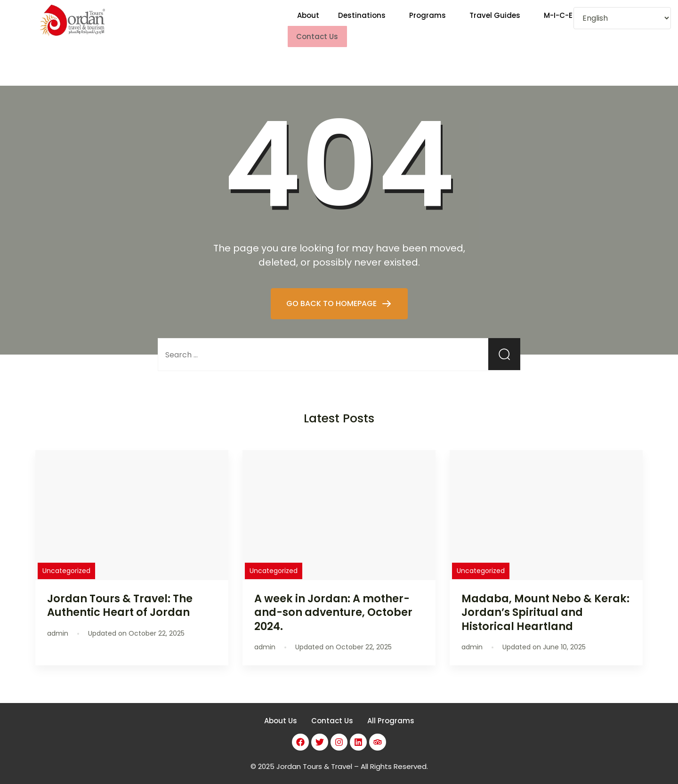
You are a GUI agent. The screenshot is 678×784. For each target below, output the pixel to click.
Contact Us (332, 712)
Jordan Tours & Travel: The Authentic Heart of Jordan (120, 597)
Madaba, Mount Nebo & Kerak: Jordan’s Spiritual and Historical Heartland (545, 604)
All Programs (391, 712)
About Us (281, 712)
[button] (364, 21)
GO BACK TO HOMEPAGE (332, 295)
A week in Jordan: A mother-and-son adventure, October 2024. (333, 604)
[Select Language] (622, 18)
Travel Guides (495, 21)
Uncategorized (66, 562)
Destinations (362, 21)
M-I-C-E (558, 21)
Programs (428, 21)
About (308, 21)
